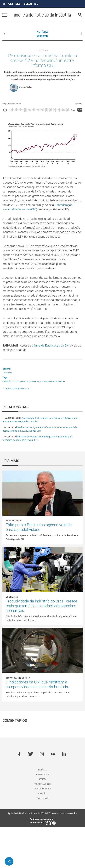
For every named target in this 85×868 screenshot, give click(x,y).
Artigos (43, 820)
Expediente (42, 839)
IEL (36, 4)
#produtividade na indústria (58, 422)
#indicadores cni (37, 422)
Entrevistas (14, 562)
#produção (7, 422)
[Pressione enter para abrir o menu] (5, 15)
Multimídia (43, 835)
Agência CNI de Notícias (17, 429)
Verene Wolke (26, 94)
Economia (42, 36)
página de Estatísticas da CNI (56, 384)
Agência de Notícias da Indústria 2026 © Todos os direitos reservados (42, 854)
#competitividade (20, 422)
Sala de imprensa (42, 830)
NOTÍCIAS (43, 32)
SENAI (28, 4)
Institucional (13, 459)
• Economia (8, 413)
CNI (11, 4)
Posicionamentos (43, 825)
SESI (18, 4)
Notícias (42, 811)
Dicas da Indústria (18, 719)
